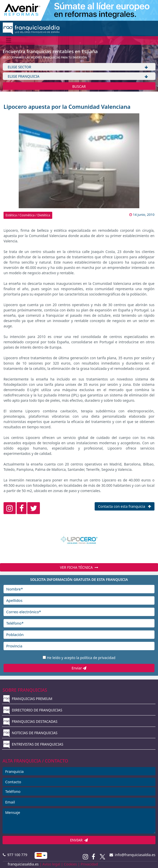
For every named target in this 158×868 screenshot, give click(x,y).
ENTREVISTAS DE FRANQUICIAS (33, 744)
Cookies (70, 864)
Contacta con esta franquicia (124, 506)
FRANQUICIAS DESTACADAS (30, 721)
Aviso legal (51, 864)
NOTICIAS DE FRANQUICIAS (30, 733)
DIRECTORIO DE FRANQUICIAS (33, 710)
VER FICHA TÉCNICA (79, 567)
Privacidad (89, 864)
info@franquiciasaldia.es (133, 855)
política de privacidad (98, 658)
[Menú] (9, 40)
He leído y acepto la (81, 658)
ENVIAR (79, 840)
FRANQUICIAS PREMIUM (28, 699)
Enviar (79, 668)
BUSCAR (79, 86)
